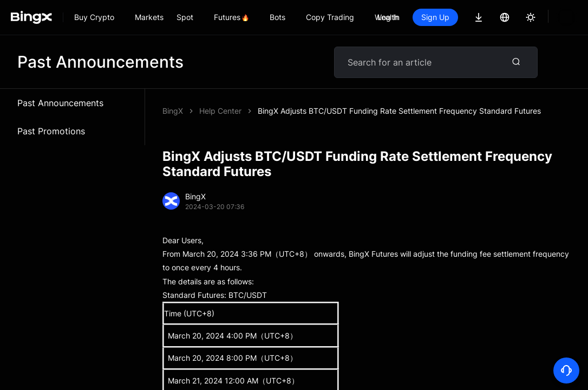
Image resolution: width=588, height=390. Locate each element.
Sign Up (435, 17)
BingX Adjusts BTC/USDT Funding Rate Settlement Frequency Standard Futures (399, 111)
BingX (173, 111)
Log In (388, 17)
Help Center (220, 111)
